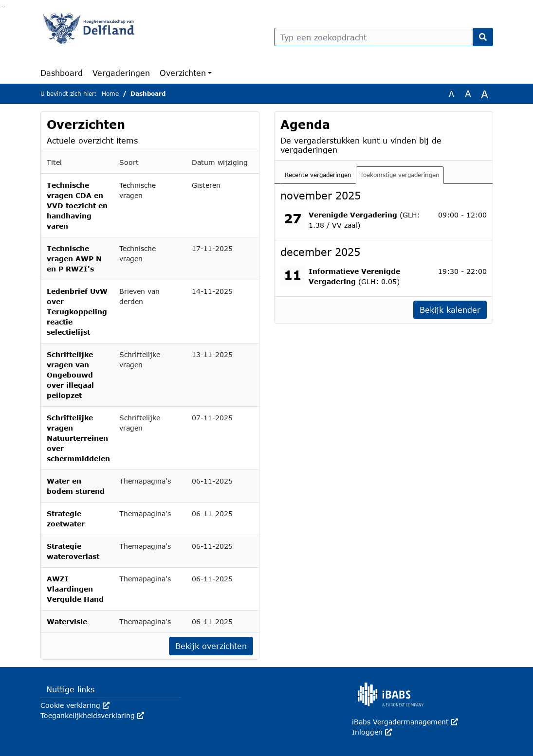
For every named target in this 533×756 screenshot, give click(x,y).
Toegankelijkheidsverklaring (92, 715)
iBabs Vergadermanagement (405, 722)
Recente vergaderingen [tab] (318, 175)
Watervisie (67, 621)
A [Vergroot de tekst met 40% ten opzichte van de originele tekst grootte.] (485, 94)
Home (110, 94)
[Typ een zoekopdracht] (384, 37)
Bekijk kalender (450, 310)
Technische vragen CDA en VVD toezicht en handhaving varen (77, 206)
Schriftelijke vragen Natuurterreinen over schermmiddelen (78, 438)
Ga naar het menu (5, 7)
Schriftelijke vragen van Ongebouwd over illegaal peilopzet (70, 375)
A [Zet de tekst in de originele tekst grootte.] (451, 94)
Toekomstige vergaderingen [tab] (400, 175)
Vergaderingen (121, 73)
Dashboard (62, 73)
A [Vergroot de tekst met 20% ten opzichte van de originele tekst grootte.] (468, 94)
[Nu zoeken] (483, 37)
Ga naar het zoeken (2, 7)
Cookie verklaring (75, 705)
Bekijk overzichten (211, 646)
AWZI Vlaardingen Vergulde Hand (75, 589)
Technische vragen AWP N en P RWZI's (74, 259)
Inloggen (372, 732)
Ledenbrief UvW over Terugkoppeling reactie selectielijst (77, 312)
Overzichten (183, 73)
